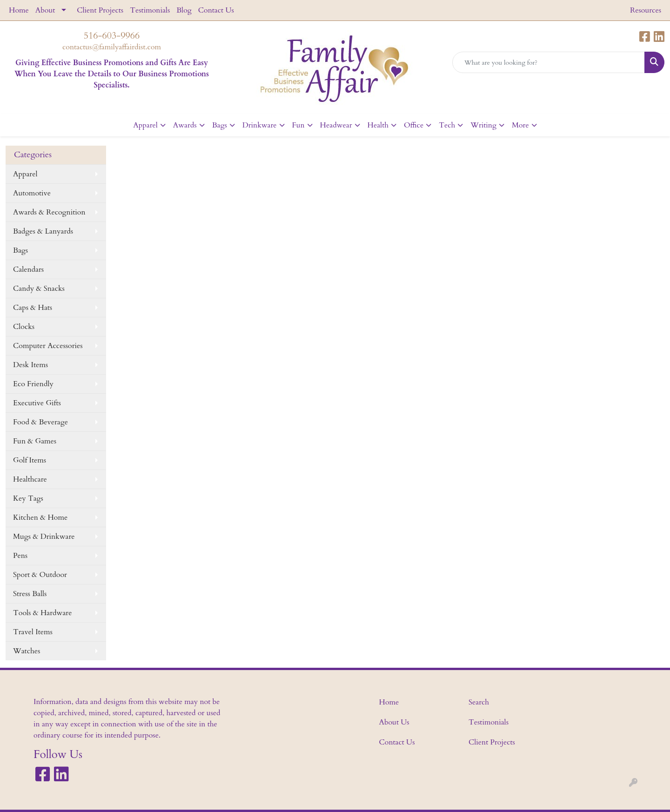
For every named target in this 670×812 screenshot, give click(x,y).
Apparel (25, 174)
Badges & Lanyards (43, 231)
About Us (394, 722)
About (45, 10)
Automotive (32, 193)
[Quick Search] (549, 62)
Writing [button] (483, 125)
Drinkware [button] (260, 125)
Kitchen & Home (40, 517)
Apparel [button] (145, 125)
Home (19, 10)
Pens (20, 556)
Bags (20, 250)
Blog (184, 10)
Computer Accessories (48, 346)
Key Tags (28, 498)
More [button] (520, 125)
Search (479, 702)
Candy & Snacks (39, 289)
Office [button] (414, 125)
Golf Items (30, 460)
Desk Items (30, 365)
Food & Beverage (40, 422)
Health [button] (378, 125)
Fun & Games (35, 441)
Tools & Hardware (42, 613)
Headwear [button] (336, 125)
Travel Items (33, 632)
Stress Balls (30, 594)
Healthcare (30, 479)
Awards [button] (185, 125)
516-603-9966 (112, 36)
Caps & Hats (33, 308)
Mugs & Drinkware (44, 537)
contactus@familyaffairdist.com (112, 47)
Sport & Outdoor (40, 575)
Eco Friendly (33, 384)
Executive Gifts (37, 403)
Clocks (24, 327)
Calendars (28, 269)
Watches (27, 651)
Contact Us (216, 10)
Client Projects (100, 10)
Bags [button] (220, 125)
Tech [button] (447, 125)
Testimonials (150, 10)
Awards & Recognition (49, 212)
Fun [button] (298, 125)
